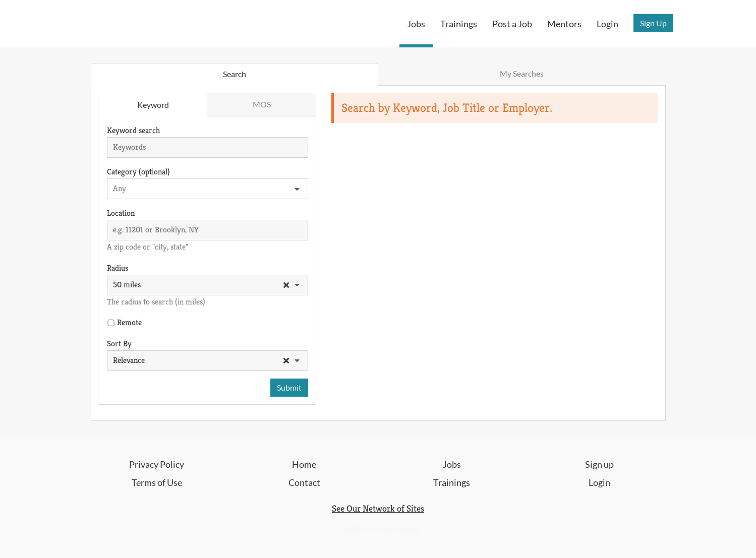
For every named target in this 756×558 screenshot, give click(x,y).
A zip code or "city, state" (148, 247)
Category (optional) (138, 172)
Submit (289, 387)
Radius (118, 268)
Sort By (119, 344)
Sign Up (653, 23)
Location (121, 213)
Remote (129, 322)
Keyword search (133, 130)
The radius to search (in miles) (156, 302)
